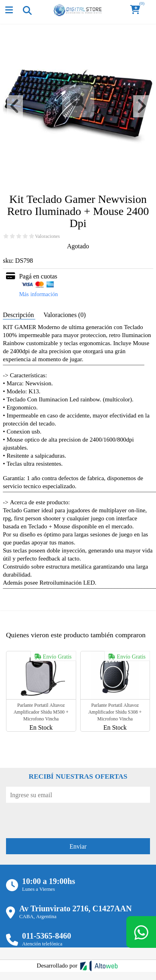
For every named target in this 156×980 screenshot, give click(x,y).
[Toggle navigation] (27, 10)
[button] (138, 10)
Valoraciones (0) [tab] (64, 315)
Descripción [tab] (19, 315)
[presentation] (67, 818)
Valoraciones (47, 236)
